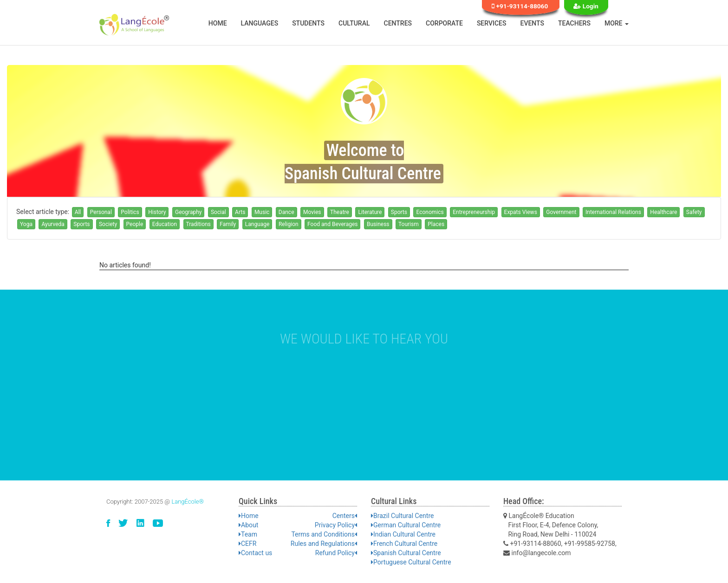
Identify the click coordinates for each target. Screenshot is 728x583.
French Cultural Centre (404, 544)
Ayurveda (53, 224)
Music (262, 212)
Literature (370, 212)
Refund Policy (336, 553)
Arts (240, 212)
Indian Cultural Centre (403, 534)
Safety (694, 212)
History (157, 212)
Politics (130, 212)
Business (378, 224)
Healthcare (663, 212)
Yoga (26, 224)
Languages (260, 23)
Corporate (444, 23)
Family (228, 224)
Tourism (409, 224)
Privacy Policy (336, 525)
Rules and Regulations (324, 544)
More (617, 23)
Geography (188, 212)
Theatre (340, 212)
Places (436, 224)
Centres (398, 23)
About (248, 525)
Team (248, 534)
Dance (286, 212)
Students (308, 23)
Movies (312, 212)
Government (561, 212)
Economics (430, 212)
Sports (399, 212)
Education (165, 224)
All (78, 212)
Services (492, 23)
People (135, 224)
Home (218, 23)
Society (108, 224)
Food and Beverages (332, 224)
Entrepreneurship (474, 212)
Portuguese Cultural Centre (411, 562)
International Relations (613, 212)
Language (257, 224)
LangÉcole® (188, 502)
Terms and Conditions (324, 534)
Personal (101, 212)
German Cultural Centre (406, 525)
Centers (345, 516)
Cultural (354, 23)
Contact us (255, 553)
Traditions (198, 224)
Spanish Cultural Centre (406, 553)
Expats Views (521, 212)
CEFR (247, 544)
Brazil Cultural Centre (402, 516)
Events (533, 23)
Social (218, 212)
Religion (289, 224)
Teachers (574, 23)
